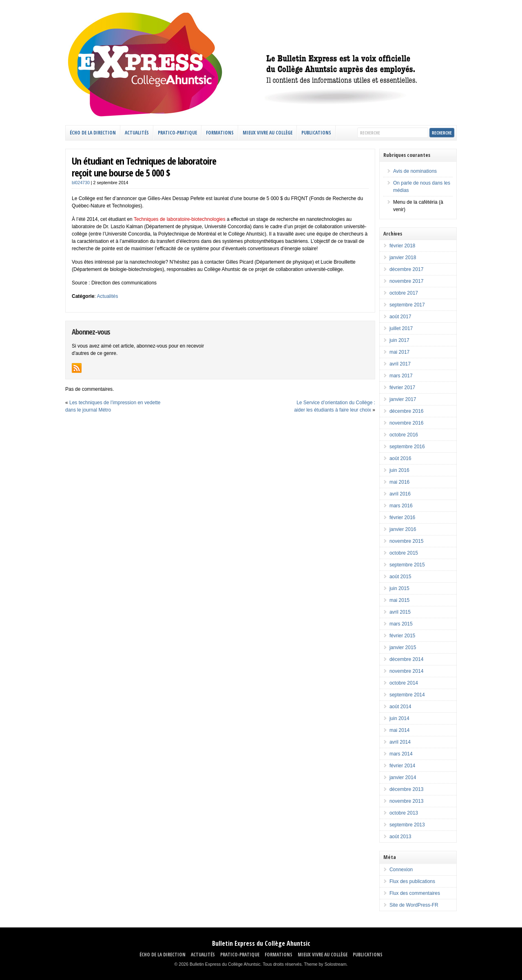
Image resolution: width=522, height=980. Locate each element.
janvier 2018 (403, 258)
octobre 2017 (404, 293)
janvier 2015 (403, 647)
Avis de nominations (415, 171)
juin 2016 (399, 470)
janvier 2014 (403, 777)
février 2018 (402, 246)
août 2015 (400, 577)
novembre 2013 (406, 801)
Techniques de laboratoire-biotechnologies (180, 219)
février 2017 (402, 388)
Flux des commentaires (415, 893)
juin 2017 (399, 340)
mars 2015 (401, 624)
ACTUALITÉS (137, 133)
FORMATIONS (220, 133)
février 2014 (402, 766)
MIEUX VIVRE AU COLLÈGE (268, 133)
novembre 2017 (406, 281)
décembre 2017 (406, 269)
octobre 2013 (404, 813)
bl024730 (81, 183)
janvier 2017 (403, 399)
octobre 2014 (404, 683)
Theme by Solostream (325, 964)
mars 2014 (401, 754)
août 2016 (400, 458)
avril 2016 (400, 494)
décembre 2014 (406, 659)
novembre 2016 (406, 423)
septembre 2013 (407, 825)
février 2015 (402, 636)
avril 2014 (400, 742)
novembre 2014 (406, 671)
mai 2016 (399, 482)
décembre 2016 (406, 411)
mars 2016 (401, 506)
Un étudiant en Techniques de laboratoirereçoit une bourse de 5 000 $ (144, 167)
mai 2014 (399, 730)
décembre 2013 (406, 789)
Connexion (401, 870)
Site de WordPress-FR (414, 905)
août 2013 (400, 837)
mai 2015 (399, 600)
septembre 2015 (407, 565)
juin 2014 (399, 718)
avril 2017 (400, 364)
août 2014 (400, 707)
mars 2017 (401, 376)
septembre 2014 (407, 695)
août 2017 (400, 317)
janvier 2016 (403, 529)
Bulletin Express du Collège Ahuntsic (261, 943)
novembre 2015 (406, 541)
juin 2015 (399, 588)
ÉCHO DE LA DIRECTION (93, 133)
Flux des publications (412, 881)
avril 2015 (400, 612)
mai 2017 (399, 352)
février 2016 (402, 518)
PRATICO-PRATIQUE (177, 133)
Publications (316, 133)
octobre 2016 (404, 435)
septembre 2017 (407, 305)
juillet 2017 (401, 328)
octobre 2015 (404, 553)
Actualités (107, 296)
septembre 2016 (407, 447)
